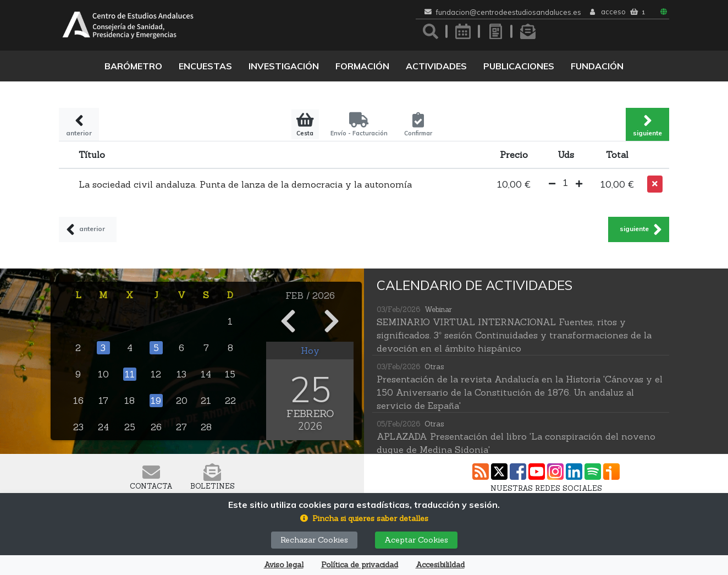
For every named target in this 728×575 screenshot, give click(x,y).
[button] (552, 184)
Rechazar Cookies (314, 540)
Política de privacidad (360, 565)
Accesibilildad (440, 565)
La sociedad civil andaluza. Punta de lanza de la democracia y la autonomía (245, 184)
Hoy (310, 351)
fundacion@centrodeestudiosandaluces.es (509, 12)
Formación (362, 66)
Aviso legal (284, 565)
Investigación (284, 66)
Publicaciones (519, 66)
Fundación (597, 66)
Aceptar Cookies (416, 540)
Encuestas (205, 66)
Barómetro (133, 66)
